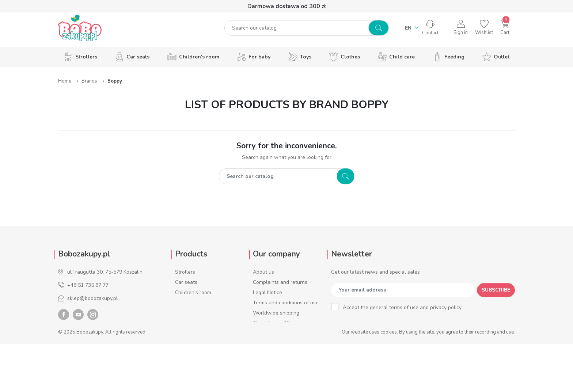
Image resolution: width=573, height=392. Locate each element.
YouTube (78, 362)
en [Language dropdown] (409, 30)
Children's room (193, 292)
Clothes (184, 323)
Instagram (93, 362)
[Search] (298, 30)
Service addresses (274, 344)
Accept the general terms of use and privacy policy (402, 307)
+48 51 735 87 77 (88, 285)
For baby (185, 303)
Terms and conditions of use (286, 303)
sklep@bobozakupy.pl (92, 298)
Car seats (186, 282)
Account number (272, 354)
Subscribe (496, 290)
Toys (181, 313)
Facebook (64, 362)
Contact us (265, 364)
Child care (187, 333)
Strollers (185, 272)
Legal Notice (267, 292)
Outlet (183, 354)
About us (263, 272)
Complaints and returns (280, 282)
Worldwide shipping (276, 313)
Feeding (184, 344)
